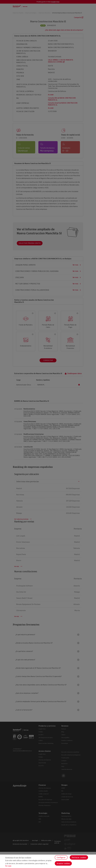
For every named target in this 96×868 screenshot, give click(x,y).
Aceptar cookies (63, 863)
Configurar (61, 857)
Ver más (8, 866)
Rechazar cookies (79, 857)
